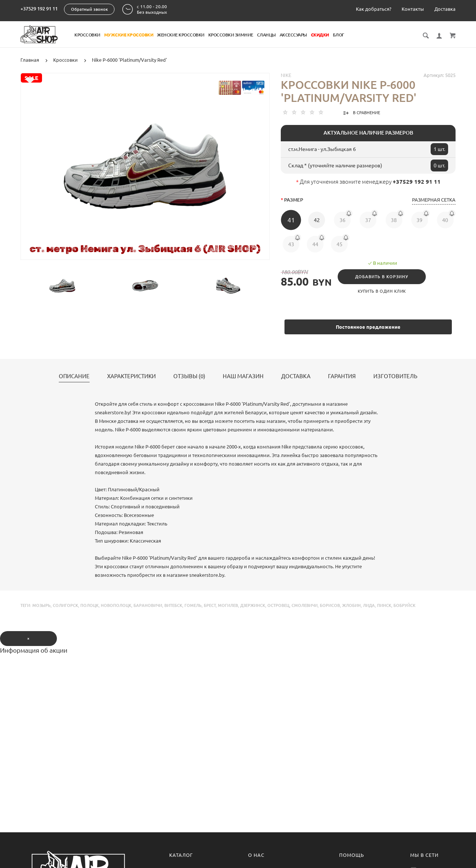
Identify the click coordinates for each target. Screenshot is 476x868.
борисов (330, 605)
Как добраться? (374, 9)
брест (210, 605)
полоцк (89, 605)
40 (445, 220)
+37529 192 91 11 (39, 9)
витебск (173, 605)
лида (369, 605)
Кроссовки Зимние (231, 35)
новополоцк (116, 605)
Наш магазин (243, 376)
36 (342, 220)
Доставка (445, 9)
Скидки (320, 35)
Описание (74, 376)
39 (419, 220)
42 (317, 220)
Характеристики (131, 376)
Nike (286, 75)
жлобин (351, 605)
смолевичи (305, 605)
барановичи (148, 605)
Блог (338, 35)
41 (291, 220)
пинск (384, 605)
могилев (228, 605)
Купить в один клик (382, 291)
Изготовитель (395, 376)
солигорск (65, 605)
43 (291, 244)
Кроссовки (87, 35)
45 (340, 244)
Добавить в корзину (382, 277)
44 (315, 244)
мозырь (41, 605)
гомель (193, 605)
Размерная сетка (434, 200)
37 (368, 220)
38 (394, 220)
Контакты (413, 9)
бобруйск (404, 605)
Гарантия (342, 376)
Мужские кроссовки (129, 35)
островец (278, 605)
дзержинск (253, 605)
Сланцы (266, 35)
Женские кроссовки (181, 35)
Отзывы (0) (189, 376)
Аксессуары (293, 35)
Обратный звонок (89, 9)
